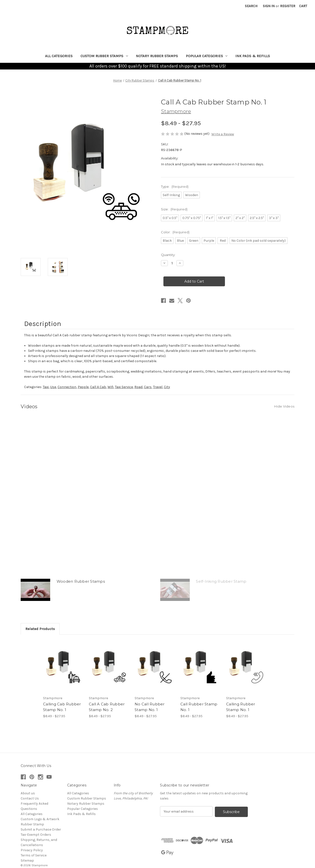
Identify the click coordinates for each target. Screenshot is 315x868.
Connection (67, 387)
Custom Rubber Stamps (104, 56)
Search (251, 6)
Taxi (46, 387)
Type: (175, 187)
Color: (175, 232)
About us (28, 793)
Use (53, 387)
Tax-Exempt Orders (36, 835)
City (167, 387)
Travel (158, 387)
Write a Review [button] (223, 134)
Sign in (269, 6)
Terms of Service (34, 855)
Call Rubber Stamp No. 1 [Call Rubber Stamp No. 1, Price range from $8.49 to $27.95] (199, 707)
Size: (174, 209)
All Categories (59, 56)
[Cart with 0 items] (303, 6)
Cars (148, 387)
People (83, 387)
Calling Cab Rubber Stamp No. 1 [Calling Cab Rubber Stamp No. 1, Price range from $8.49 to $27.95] (62, 707)
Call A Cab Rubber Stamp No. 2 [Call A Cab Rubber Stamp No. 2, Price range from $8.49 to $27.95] (107, 707)
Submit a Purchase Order (41, 829)
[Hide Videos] (284, 406)
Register (288, 6)
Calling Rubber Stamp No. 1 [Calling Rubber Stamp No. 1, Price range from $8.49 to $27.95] (241, 707)
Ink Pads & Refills (253, 56)
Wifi (110, 387)
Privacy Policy (32, 850)
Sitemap (27, 860)
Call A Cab (98, 387)
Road (138, 387)
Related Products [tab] (40, 629)
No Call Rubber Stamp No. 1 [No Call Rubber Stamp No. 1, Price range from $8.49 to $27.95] (150, 707)
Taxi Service (124, 387)
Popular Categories (207, 56)
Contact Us (30, 798)
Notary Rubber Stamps (157, 56)
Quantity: (168, 255)
